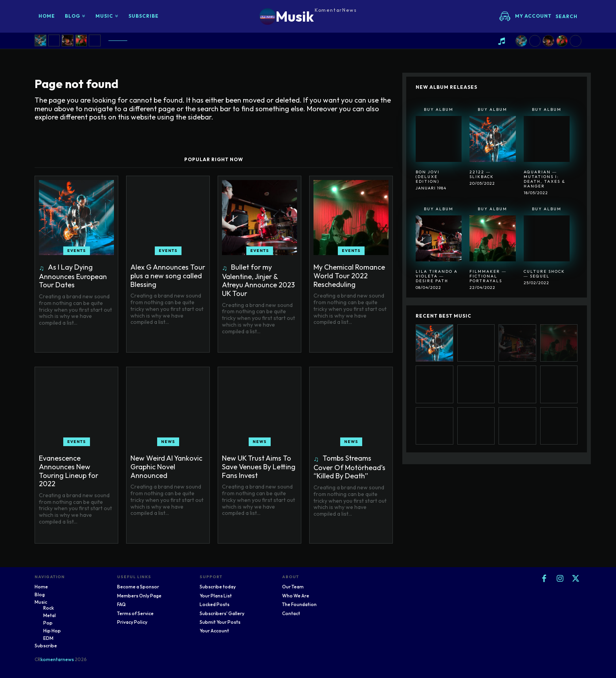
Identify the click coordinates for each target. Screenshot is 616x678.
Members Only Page (139, 596)
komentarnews (57, 659)
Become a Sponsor (138, 587)
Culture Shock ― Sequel (544, 274)
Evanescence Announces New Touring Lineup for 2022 (69, 471)
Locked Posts (214, 604)
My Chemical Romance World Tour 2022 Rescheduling (349, 276)
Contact (291, 613)
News (168, 442)
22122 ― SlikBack (482, 174)
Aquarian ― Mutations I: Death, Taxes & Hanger (544, 179)
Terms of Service (135, 613)
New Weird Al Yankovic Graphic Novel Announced (166, 467)
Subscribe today (218, 587)
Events (77, 251)
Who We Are (296, 596)
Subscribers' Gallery (222, 613)
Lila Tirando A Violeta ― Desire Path (437, 276)
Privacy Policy (132, 622)
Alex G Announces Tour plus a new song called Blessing (168, 276)
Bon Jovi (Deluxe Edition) (428, 177)
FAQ (121, 604)
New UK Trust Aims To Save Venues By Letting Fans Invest (259, 467)
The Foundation (299, 604)
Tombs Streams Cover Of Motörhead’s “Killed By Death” (349, 467)
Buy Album (439, 109)
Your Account (214, 631)
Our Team (293, 587)
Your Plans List (216, 596)
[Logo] (308, 16)
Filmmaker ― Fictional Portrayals (488, 276)
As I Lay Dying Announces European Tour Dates (73, 276)
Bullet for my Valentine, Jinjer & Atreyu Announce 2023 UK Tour (258, 280)
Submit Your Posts (220, 622)
